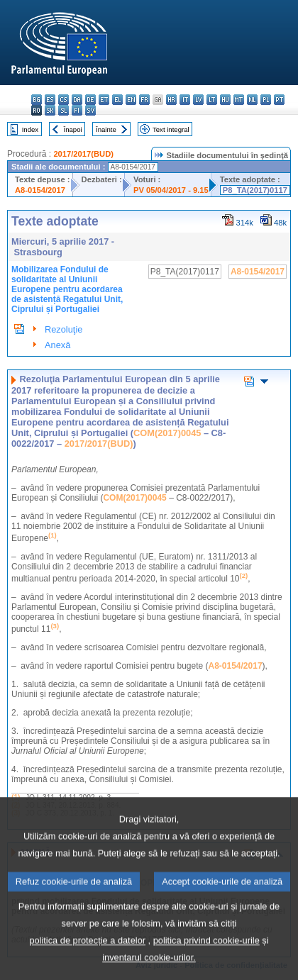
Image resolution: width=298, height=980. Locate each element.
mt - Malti (239, 100)
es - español (50, 100)
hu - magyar (225, 100)
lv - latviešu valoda (198, 100)
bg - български (37, 100)
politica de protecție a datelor (87, 961)
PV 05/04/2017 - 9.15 (171, 190)
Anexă (57, 345)
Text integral (171, 129)
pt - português (279, 100)
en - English (131, 100)
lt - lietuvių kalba (212, 100)
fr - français (144, 100)
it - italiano (185, 100)
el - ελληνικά (117, 100)
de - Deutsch (90, 100)
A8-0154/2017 (40, 190)
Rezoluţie (64, 329)
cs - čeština (64, 100)
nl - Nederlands (252, 100)
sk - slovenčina (50, 110)
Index (30, 129)
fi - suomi (77, 110)
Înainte (106, 129)
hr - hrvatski (171, 100)
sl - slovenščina (64, 110)
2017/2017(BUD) (83, 154)
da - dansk (77, 100)
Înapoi (73, 129)
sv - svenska (90, 110)
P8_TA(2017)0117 (255, 190)
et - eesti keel (104, 100)
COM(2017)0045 (167, 433)
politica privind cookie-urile (206, 961)
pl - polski (266, 100)
